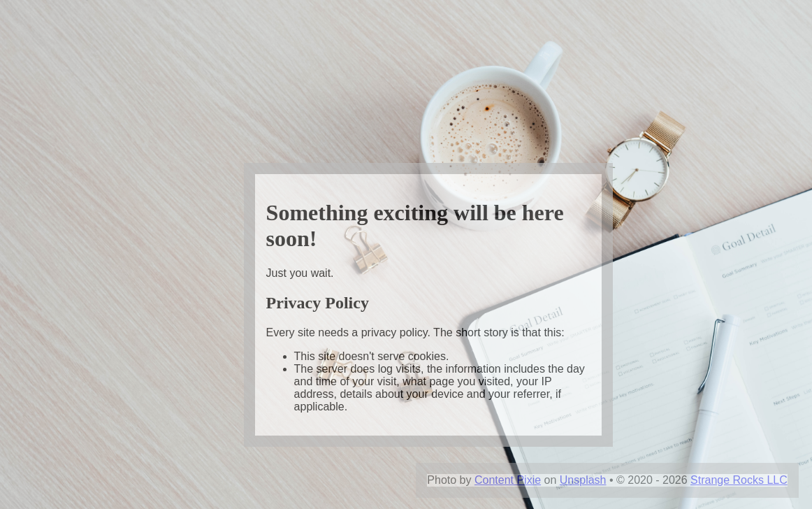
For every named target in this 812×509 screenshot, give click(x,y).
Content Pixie (508, 480)
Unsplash (583, 480)
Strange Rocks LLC (739, 480)
